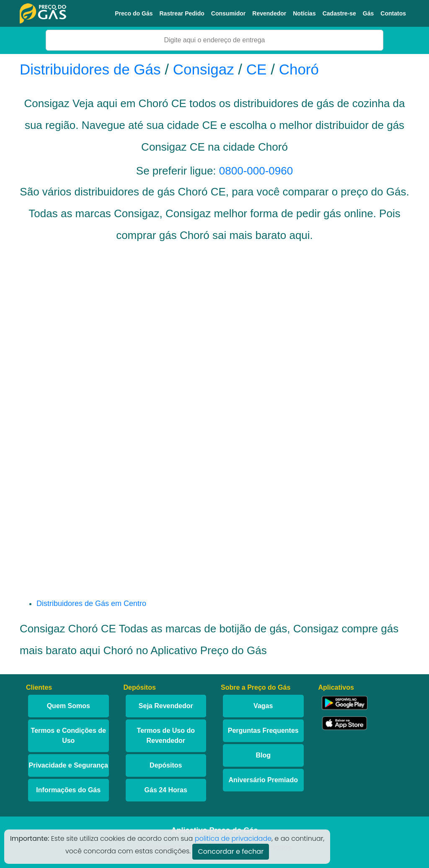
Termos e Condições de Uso (68, 736)
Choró (299, 69)
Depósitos (166, 765)
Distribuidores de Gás (92, 69)
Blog (263, 755)
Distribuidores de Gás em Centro (91, 603)
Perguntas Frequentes (263, 731)
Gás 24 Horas (166, 790)
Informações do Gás (68, 790)
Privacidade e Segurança (68, 765)
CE (257, 69)
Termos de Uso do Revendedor (166, 736)
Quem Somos (68, 706)
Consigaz (204, 69)
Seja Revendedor (166, 706)
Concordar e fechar (231, 851)
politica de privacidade (233, 838)
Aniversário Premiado (263, 780)
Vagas (263, 706)
